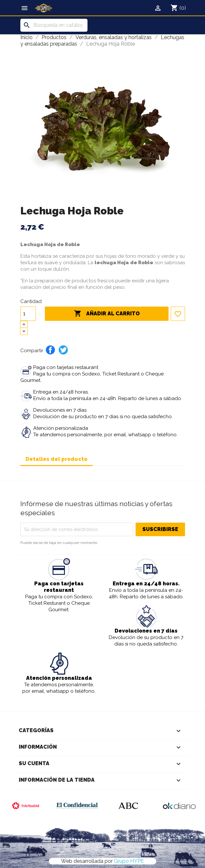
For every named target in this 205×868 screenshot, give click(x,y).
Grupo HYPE (129, 861)
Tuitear (63, 350)
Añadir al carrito (107, 314)
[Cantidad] (28, 314)
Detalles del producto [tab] (56, 459)
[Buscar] (54, 25)
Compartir (50, 350)
